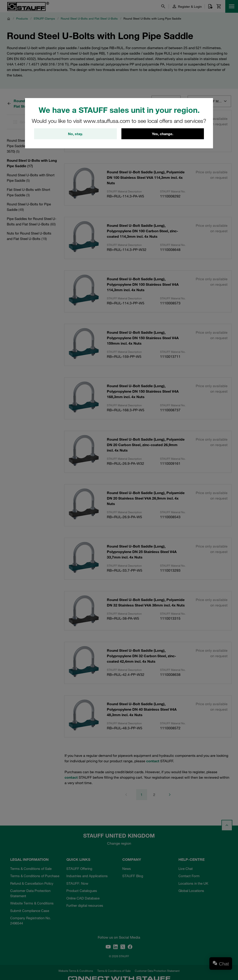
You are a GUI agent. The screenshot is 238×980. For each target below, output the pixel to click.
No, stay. (75, 134)
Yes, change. (163, 134)
